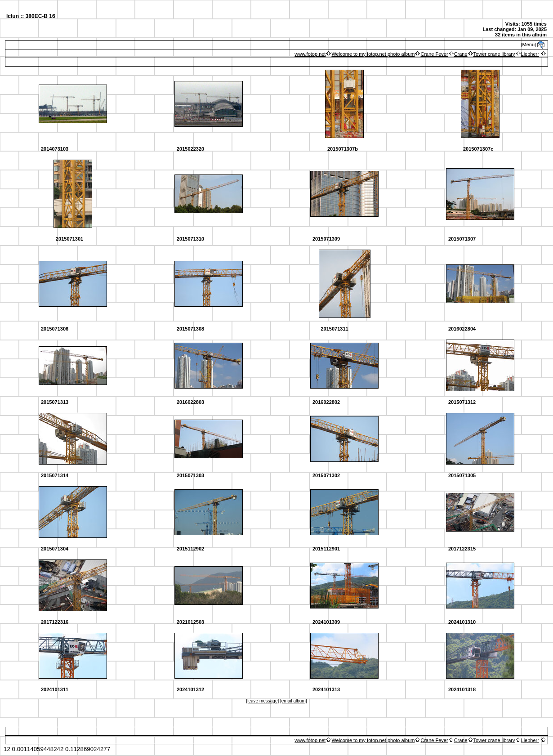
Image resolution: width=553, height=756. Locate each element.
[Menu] (529, 45)
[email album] (293, 701)
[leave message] (262, 701)
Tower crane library (494, 54)
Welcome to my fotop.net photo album (373, 54)
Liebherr (530, 54)
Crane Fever (434, 54)
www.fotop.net (310, 54)
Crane (461, 54)
